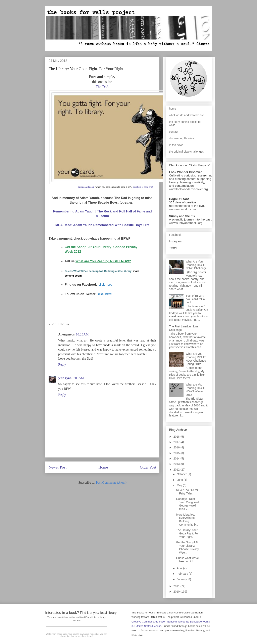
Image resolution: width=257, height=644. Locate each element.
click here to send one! (143, 187)
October (182, 474)
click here (105, 285)
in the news (176, 145)
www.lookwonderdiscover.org (188, 189)
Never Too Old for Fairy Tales (187, 492)
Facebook (175, 235)
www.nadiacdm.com (182, 209)
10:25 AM (82, 334)
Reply (62, 365)
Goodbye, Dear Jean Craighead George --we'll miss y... (188, 504)
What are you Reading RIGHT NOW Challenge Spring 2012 (196, 359)
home (173, 109)
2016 (177, 447)
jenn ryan (65, 378)
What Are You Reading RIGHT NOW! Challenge (196, 265)
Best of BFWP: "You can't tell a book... (195, 299)
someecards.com (86, 187)
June (180, 480)
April (180, 568)
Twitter (173, 248)
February (183, 574)
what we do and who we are (187, 115)
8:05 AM (78, 378)
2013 (177, 464)
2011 (177, 586)
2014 (177, 458)
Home (103, 467)
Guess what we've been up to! (187, 560)
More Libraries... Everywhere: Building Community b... (187, 520)
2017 (177, 442)
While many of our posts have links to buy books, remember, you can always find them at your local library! (76, 635)
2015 (177, 453)
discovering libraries (182, 138)
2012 (177, 470)
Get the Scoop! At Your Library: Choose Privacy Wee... (187, 547)
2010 (177, 592)
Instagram (175, 241)
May (180, 485)
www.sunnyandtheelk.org (186, 223)
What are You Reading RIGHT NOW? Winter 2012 (196, 390)
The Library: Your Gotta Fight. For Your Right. (187, 533)
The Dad (102, 87)
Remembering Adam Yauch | (75, 211)
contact (174, 132)
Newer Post (58, 467)
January (182, 579)
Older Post (148, 467)
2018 (177, 437)
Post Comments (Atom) (111, 482)
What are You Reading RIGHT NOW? (103, 261)
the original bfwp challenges (186, 152)
